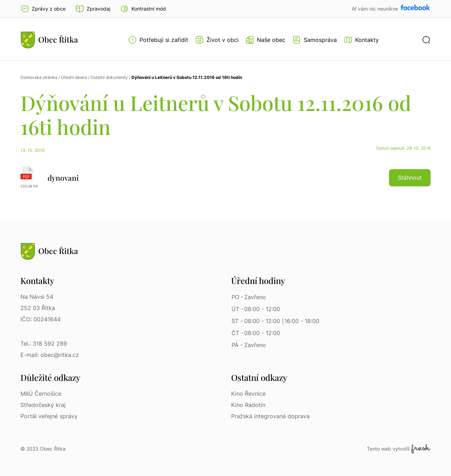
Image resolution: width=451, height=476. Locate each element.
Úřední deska (74, 77)
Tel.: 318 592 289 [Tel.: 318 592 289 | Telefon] (44, 344)
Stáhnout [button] (410, 178)
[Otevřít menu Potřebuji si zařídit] (158, 40)
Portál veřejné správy (49, 416)
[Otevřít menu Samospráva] (315, 40)
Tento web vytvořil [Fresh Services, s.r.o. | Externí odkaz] (399, 449)
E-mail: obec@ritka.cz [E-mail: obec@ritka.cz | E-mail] (50, 355)
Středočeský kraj (43, 405)
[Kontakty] (361, 40)
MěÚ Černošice (41, 394)
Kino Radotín (248, 405)
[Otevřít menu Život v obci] (217, 40)
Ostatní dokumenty (109, 77)
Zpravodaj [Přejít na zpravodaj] (93, 9)
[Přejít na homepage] (49, 40)
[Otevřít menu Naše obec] (265, 40)
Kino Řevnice (248, 394)
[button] (143, 9)
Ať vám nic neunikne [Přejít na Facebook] (376, 9)
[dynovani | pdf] (225, 178)
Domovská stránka (39, 77)
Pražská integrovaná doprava (270, 416)
